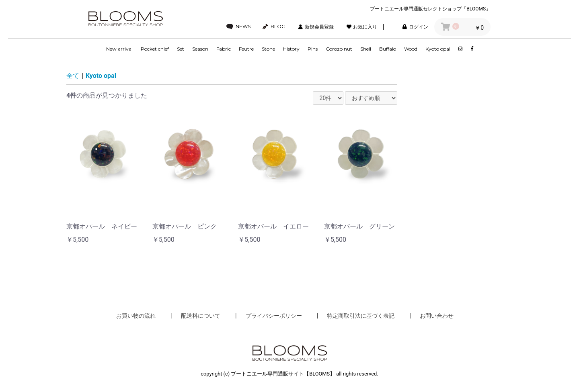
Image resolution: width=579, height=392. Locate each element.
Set (181, 49)
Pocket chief (155, 49)
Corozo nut (339, 49)
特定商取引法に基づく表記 (361, 316)
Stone (268, 49)
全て (73, 76)
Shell (366, 49)
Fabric (224, 49)
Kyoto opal (438, 49)
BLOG (274, 27)
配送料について (201, 316)
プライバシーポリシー (274, 316)
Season (200, 49)
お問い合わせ (437, 316)
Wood (411, 49)
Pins (313, 49)
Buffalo (388, 49)
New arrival (119, 49)
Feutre (246, 49)
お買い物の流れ (136, 316)
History (291, 49)
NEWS (238, 27)
